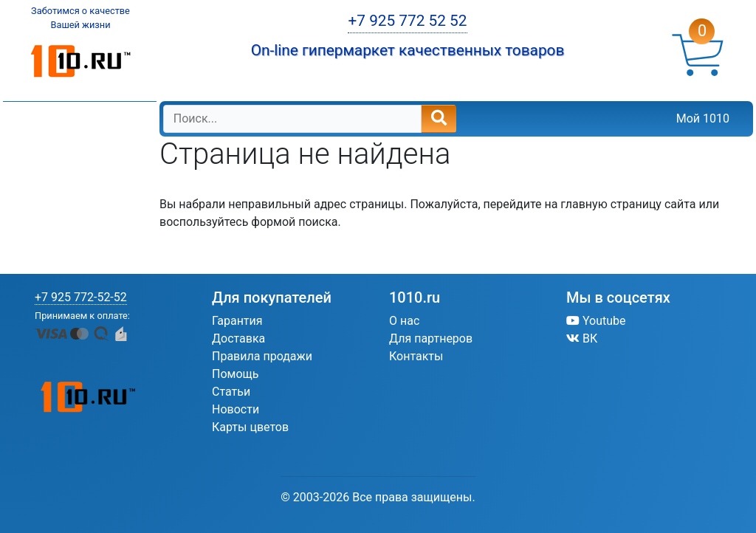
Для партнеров (431, 338)
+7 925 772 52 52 (407, 21)
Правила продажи (262, 356)
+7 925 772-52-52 (81, 297)
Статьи (231, 392)
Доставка (238, 338)
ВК (582, 338)
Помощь (235, 374)
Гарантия (237, 321)
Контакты (416, 356)
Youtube (596, 321)
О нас (404, 321)
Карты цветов (250, 427)
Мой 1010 (703, 118)
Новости (236, 409)
